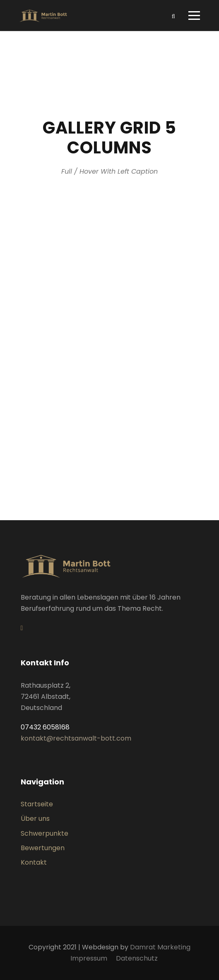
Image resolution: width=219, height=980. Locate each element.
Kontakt (34, 862)
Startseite (37, 804)
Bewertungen (43, 848)
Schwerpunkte (45, 833)
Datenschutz (137, 958)
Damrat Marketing (160, 947)
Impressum (89, 958)
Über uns (35, 819)
